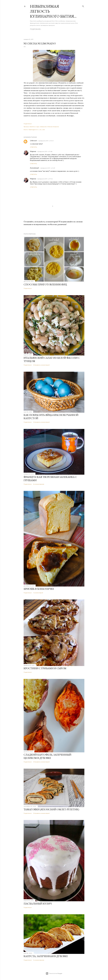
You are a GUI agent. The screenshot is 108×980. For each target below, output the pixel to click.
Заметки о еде (34, 127)
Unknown (33, 141)
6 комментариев (39, 484)
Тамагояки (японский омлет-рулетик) (51, 809)
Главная (34, 29)
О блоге (51, 29)
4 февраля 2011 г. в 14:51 (47, 168)
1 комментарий (38, 593)
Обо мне (43, 29)
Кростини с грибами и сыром (45, 668)
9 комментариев (39, 960)
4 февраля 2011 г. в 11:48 (45, 151)
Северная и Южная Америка (49, 127)
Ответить (33, 147)
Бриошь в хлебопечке (39, 589)
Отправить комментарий (41, 365)
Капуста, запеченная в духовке (46, 956)
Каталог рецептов (65, 29)
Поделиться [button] (28, 124)
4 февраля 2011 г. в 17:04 (45, 179)
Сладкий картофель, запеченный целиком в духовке (47, 756)
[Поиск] (83, 6)
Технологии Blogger (54, 973)
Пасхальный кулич (38, 904)
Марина (33, 151)
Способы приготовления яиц (45, 284)
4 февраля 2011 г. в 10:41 (46, 141)
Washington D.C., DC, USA (37, 130)
